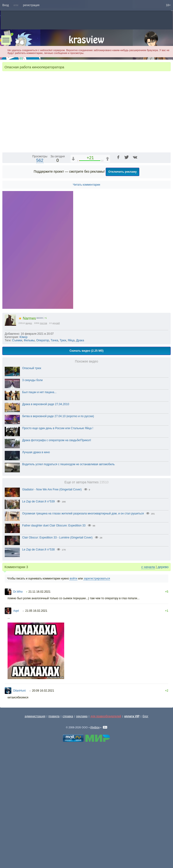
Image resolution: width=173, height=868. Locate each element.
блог (146, 836)
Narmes (27, 438)
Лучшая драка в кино (36, 572)
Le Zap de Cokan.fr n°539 (38, 622)
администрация (35, 836)
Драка (80, 460)
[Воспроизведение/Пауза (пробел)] (6, 268)
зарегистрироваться (97, 699)
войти (73, 699)
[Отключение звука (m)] (145, 268)
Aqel (16, 731)
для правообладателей (106, 836)
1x (137, 268)
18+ (168, 5)
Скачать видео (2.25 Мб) (86, 471)
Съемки (17, 460)
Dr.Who (18, 712)
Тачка (54, 460)
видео (29, 443)
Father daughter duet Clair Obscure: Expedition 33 (54, 646)
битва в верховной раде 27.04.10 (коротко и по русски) (58, 536)
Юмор (24, 457)
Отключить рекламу (123, 292)
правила (54, 836)
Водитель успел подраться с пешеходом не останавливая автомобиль (68, 584)
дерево (163, 687)
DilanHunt (19, 811)
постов (44, 443)
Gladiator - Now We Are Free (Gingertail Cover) (52, 610)
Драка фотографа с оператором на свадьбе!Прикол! (57, 560)
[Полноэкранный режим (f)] (166, 268)
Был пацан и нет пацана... (39, 512)
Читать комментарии (87, 305)
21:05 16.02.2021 (36, 731)
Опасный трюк (32, 488)
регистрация (31, 5)
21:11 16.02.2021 (39, 712)
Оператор (42, 460)
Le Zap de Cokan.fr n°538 (38, 670)
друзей (56, 443)
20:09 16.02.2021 (43, 811)
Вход (6, 5)
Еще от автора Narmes (86, 602)
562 (40, 281)
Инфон (95, 848)
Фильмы (29, 460)
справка (68, 836)
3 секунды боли (32, 500)
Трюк (63, 460)
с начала (148, 687)
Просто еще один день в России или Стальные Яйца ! (58, 548)
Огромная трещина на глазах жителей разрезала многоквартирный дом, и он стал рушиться (83, 634)
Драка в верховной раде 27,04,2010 (46, 524)
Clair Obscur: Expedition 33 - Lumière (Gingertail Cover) (57, 658)
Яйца (71, 460)
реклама (82, 836)
